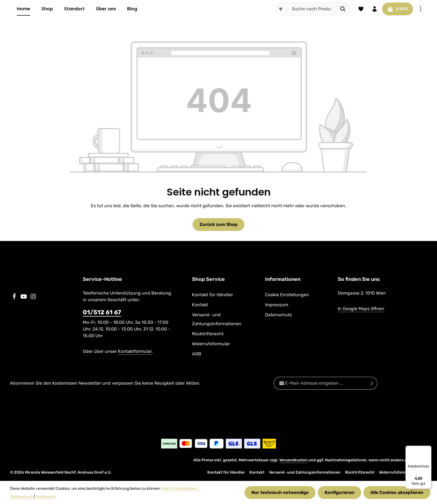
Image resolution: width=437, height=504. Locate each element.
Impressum (277, 305)
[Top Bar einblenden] (421, 9)
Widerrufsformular (211, 344)
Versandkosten (293, 460)
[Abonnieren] (372, 383)
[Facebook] (15, 298)
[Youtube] (24, 298)
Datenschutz (278, 315)
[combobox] (311, 9)
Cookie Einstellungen (287, 295)
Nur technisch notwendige (280, 492)
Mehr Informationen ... (182, 489)
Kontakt (200, 305)
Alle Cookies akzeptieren (397, 492)
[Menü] (428, 449)
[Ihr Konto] (375, 9)
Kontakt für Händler (213, 295)
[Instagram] (33, 298)
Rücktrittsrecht (208, 334)
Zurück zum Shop (219, 224)
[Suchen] (343, 9)
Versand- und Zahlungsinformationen (217, 319)
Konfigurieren (339, 492)
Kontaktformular (135, 351)
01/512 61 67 (102, 312)
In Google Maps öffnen (361, 309)
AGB (197, 354)
